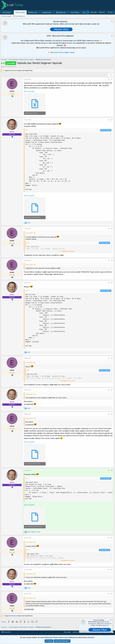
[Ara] (110, 12)
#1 (112, 79)
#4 (112, 260)
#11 (111, 570)
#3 (112, 229)
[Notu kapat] (112, 22)
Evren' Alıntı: (29, 233)
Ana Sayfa (7, 12)
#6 (112, 358)
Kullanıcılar (62, 12)
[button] (12, 12)
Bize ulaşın (68, 632)
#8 (112, 414)
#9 (112, 470)
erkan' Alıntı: (29, 265)
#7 (112, 390)
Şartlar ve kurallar (78, 632)
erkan (4, 67)
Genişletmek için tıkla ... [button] (68, 251)
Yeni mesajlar (7, 16)
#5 (112, 283)
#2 (112, 120)
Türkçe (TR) (6, 632)
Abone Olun (61, 29)
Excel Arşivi (75, 12)
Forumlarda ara (20, 16)
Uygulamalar (47, 12)
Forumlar (21, 12)
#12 (111, 594)
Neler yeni (33, 12)
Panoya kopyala (106, 130)
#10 (111, 538)
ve (34, 532)
